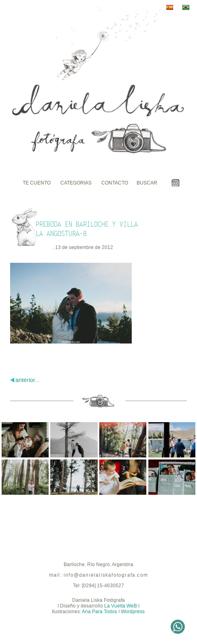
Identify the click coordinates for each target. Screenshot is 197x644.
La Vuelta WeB (121, 606)
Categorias (76, 183)
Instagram (176, 183)
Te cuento (37, 183)
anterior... (28, 380)
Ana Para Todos (100, 612)
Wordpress (133, 612)
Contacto (115, 183)
